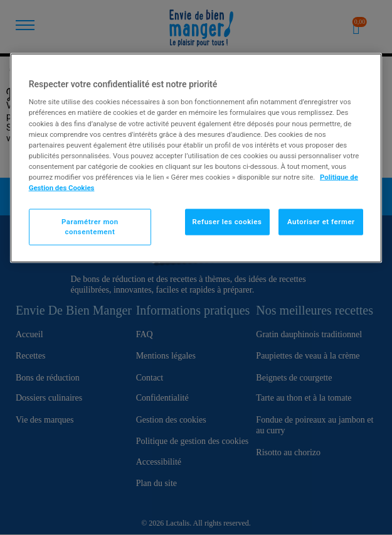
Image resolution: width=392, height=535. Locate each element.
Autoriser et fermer (321, 222)
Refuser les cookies (227, 222)
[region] (196, 158)
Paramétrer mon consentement (90, 227)
